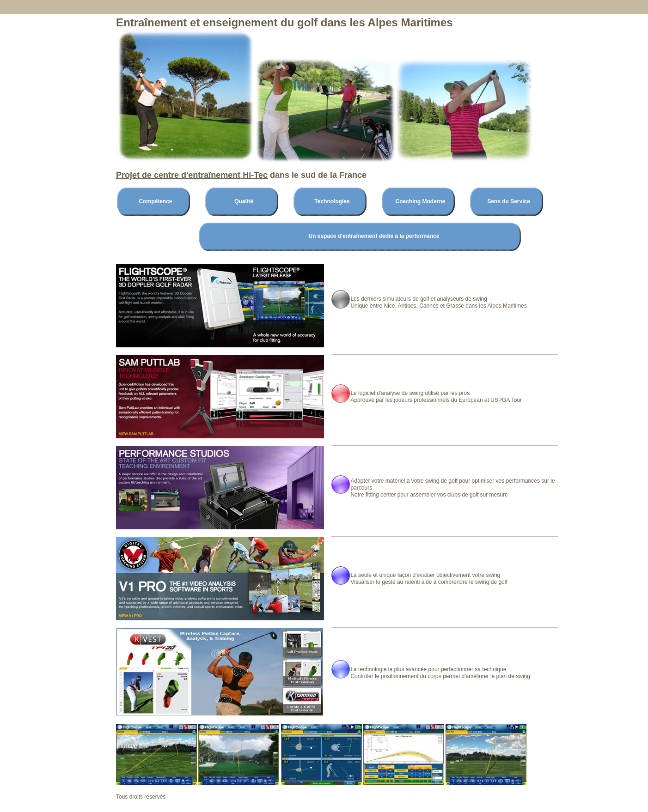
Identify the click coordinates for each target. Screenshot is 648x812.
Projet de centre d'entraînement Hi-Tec (192, 175)
